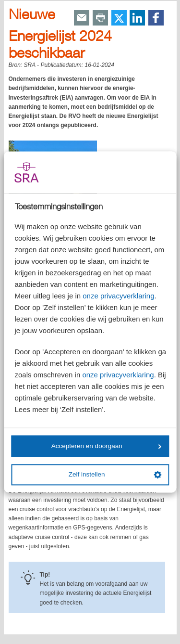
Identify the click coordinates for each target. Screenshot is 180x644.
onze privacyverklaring (118, 296)
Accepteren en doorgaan (107, 446)
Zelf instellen (115, 475)
